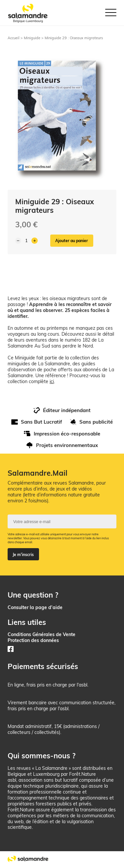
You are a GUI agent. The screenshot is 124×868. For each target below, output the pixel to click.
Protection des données (33, 640)
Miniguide (32, 38)
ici (52, 381)
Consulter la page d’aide (35, 607)
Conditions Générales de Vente (41, 634)
